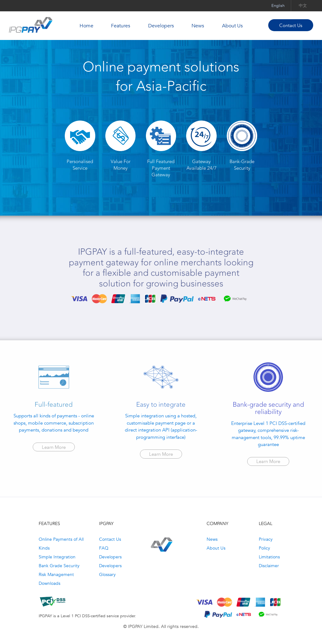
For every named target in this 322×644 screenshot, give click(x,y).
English (278, 6)
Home (86, 26)
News (198, 26)
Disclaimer (269, 566)
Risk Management (56, 574)
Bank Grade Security (59, 566)
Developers (161, 26)
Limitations (269, 557)
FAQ (104, 548)
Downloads (50, 583)
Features (121, 26)
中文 (303, 6)
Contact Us (291, 25)
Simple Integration (57, 557)
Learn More (54, 447)
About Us (232, 26)
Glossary (107, 574)
